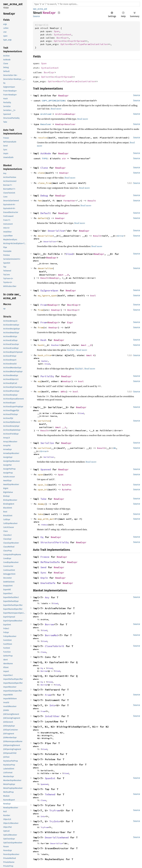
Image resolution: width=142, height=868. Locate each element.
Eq (42, 537)
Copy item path (59, 13)
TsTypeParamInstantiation (92, 44)
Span (57, 31)
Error (121, 236)
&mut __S (61, 427)
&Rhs (63, 392)
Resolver (46, 124)
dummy (41, 504)
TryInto (55, 821)
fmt (40, 201)
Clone (44, 168)
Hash (43, 340)
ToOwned (50, 794)
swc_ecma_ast (40, 9)
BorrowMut (52, 635)
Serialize (47, 443)
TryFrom (55, 810)
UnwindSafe (48, 583)
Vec (65, 41)
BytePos (67, 485)
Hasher (55, 345)
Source (36, 16)
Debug (44, 196)
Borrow (49, 624)
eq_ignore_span (47, 296)
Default (46, 213)
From (43, 305)
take (40, 514)
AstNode (46, 153)
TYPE (45, 158)
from (40, 310)
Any (47, 597)
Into (52, 705)
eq (39, 381)
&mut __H (86, 345)
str (64, 158)
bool (93, 296)
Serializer (49, 457)
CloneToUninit (55, 646)
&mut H (90, 355)
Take (43, 499)
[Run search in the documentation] (87, 4)
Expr (65, 38)
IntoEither (52, 716)
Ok (115, 448)
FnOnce (45, 525)
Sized (69, 254)
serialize (44, 421)
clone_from (45, 183)
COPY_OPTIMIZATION (53, 101)
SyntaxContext (63, 35)
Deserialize (56, 231)
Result (92, 201)
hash (40, 345)
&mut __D (63, 275)
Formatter (69, 201)
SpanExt (50, 778)
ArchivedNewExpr (65, 114)
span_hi (42, 490)
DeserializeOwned (57, 837)
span (40, 474)
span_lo (42, 485)
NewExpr (63, 96)
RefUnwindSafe (50, 562)
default (42, 218)
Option (58, 41)
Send (43, 567)
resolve (42, 138)
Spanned (46, 469)
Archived (46, 114)
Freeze (45, 557)
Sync (43, 573)
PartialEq (47, 376)
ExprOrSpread (77, 41)
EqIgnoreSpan (49, 290)
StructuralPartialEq (55, 542)
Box (59, 38)
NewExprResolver (65, 124)
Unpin (44, 578)
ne (39, 392)
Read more (56, 109)
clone (41, 173)
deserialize (45, 236)
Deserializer (50, 242)
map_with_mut (46, 519)
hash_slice (45, 355)
